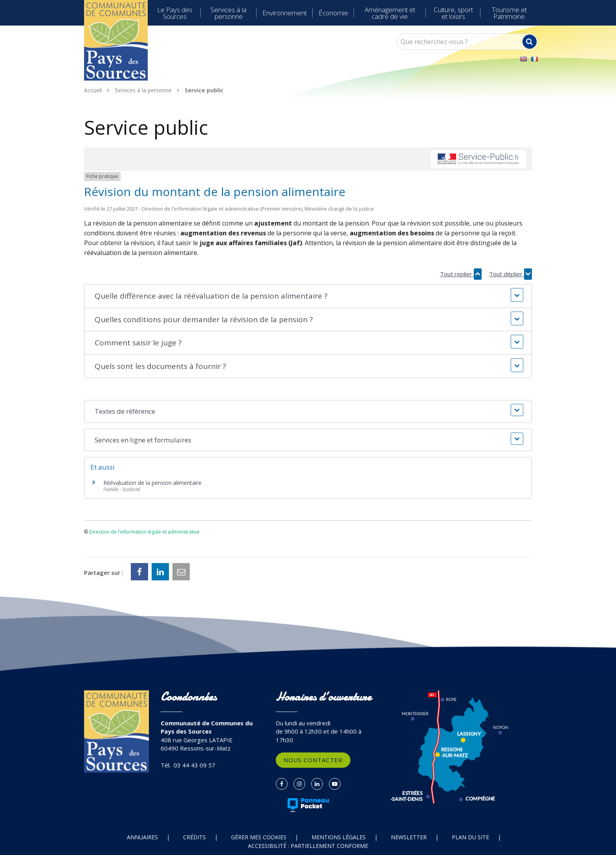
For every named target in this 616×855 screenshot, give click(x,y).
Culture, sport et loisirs (453, 13)
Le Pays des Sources (175, 13)
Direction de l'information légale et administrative (144, 532)
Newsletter (409, 837)
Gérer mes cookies (259, 837)
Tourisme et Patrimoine (509, 13)
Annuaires (142, 837)
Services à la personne (228, 13)
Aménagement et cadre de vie (390, 13)
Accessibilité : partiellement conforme (308, 846)
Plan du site (470, 837)
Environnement (285, 13)
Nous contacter (313, 760)
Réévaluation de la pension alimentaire (152, 483)
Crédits (194, 837)
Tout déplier (511, 274)
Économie (333, 13)
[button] (308, 296)
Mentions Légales (339, 837)
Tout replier (461, 274)
